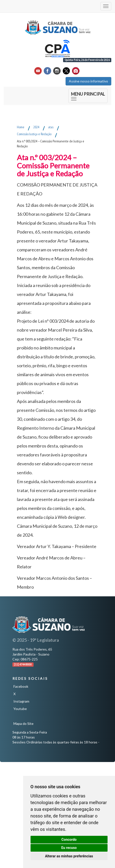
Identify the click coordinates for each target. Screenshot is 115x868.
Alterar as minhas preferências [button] (69, 856)
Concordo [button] (69, 840)
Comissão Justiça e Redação (34, 134)
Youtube (20, 709)
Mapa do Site (23, 723)
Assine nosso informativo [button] (88, 81)
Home (21, 127)
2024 (36, 127)
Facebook (21, 686)
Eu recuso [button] (69, 848)
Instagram (21, 701)
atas (51, 127)
